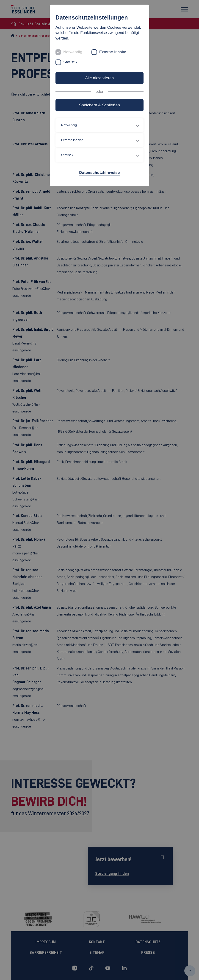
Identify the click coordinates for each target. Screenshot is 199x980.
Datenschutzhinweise (99, 173)
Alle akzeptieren (99, 78)
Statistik (70, 62)
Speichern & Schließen (99, 105)
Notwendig (73, 52)
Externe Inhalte (113, 52)
